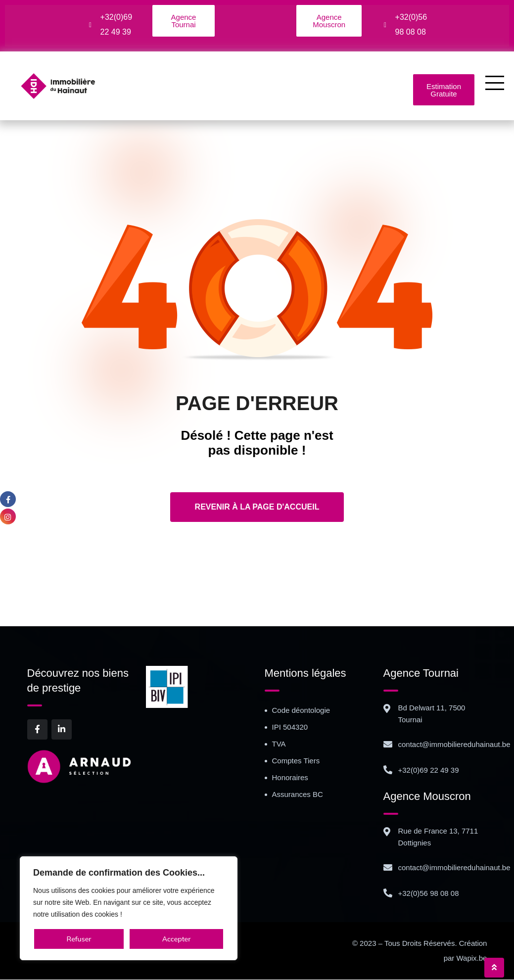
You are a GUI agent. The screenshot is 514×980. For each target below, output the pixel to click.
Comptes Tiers (296, 761)
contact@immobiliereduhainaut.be (454, 745)
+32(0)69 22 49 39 (429, 770)
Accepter (177, 939)
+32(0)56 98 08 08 (429, 894)
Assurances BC (298, 795)
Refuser (79, 939)
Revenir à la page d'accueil (257, 507)
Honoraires (290, 778)
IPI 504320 (290, 727)
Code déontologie (301, 711)
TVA (279, 744)
